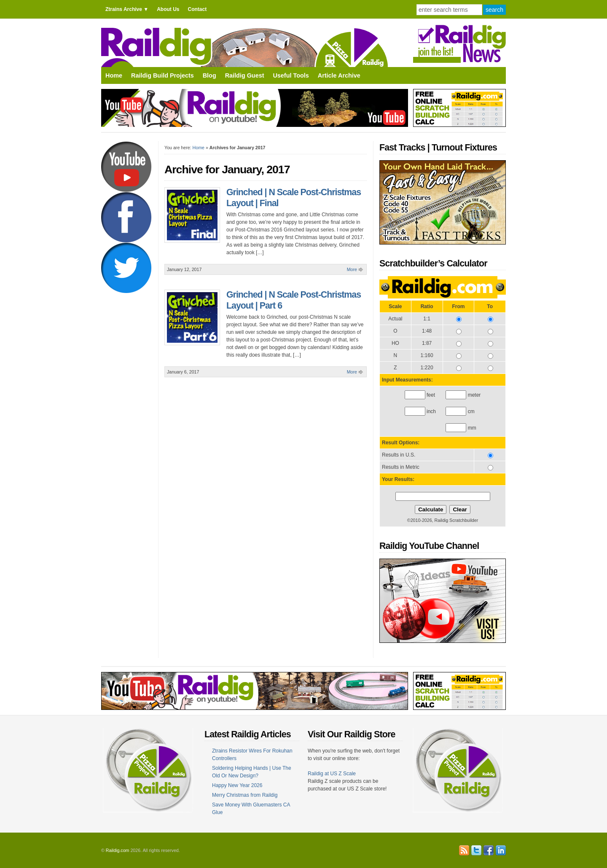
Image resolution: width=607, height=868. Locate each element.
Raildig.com (118, 850)
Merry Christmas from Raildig (245, 795)
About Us (168, 9)
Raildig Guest (245, 75)
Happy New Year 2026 (237, 785)
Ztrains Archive (124, 9)
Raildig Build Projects (162, 75)
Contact (197, 9)
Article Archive (339, 75)
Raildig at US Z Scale (332, 774)
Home (114, 75)
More (352, 269)
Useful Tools (291, 75)
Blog (209, 75)
